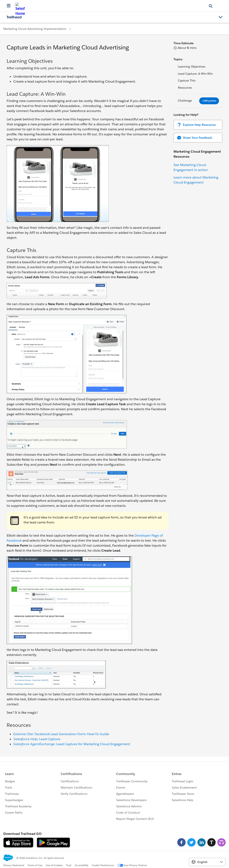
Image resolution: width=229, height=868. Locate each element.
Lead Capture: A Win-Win (195, 74)
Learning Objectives (192, 67)
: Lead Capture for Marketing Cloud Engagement (72, 744)
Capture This (187, 81)
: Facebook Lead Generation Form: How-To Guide (61, 734)
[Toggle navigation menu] (220, 17)
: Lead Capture (37, 739)
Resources (185, 88)
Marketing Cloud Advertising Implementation (35, 29)
